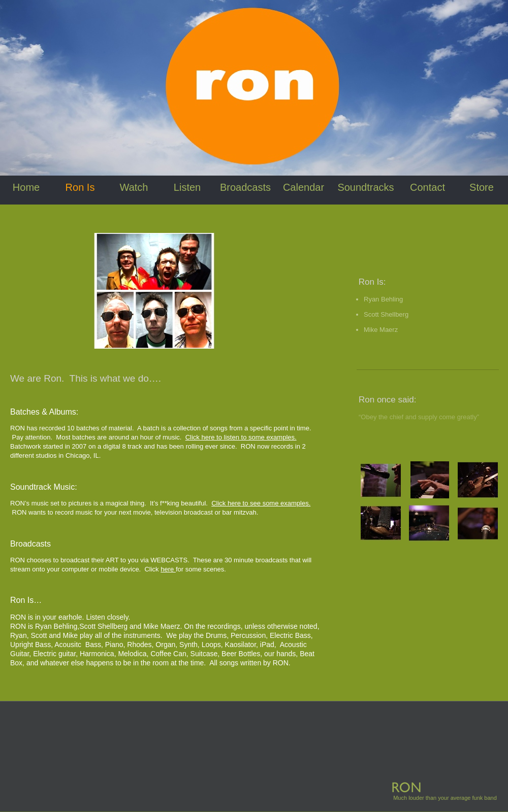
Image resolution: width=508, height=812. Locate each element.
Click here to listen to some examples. (241, 437)
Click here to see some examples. (261, 503)
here (168, 569)
